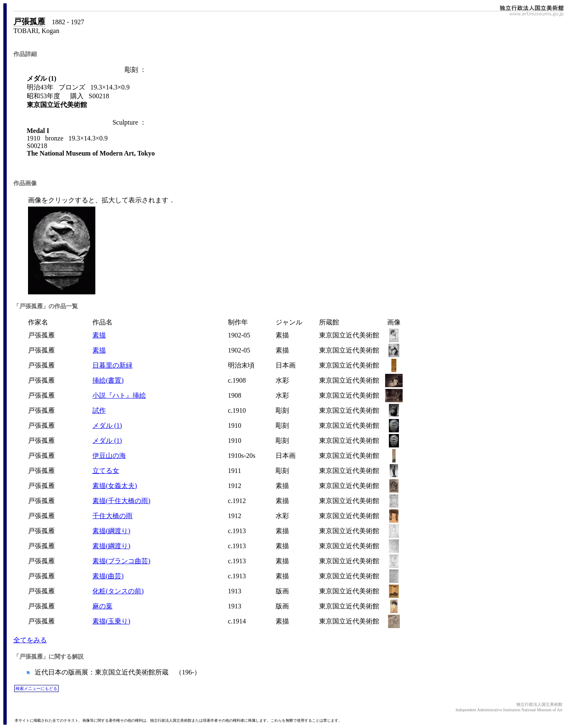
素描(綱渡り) (111, 531)
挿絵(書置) (108, 380)
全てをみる (30, 640)
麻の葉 (102, 606)
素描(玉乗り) (111, 621)
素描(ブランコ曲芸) (121, 561)
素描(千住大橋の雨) (121, 501)
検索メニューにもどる (36, 688)
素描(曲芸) (108, 576)
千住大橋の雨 (112, 516)
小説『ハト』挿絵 (119, 395)
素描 (99, 335)
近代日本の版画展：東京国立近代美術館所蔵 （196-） (117, 672)
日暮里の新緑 (112, 365)
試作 (99, 410)
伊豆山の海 (109, 456)
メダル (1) (107, 425)
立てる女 (106, 471)
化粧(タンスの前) (118, 591)
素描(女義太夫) (115, 486)
